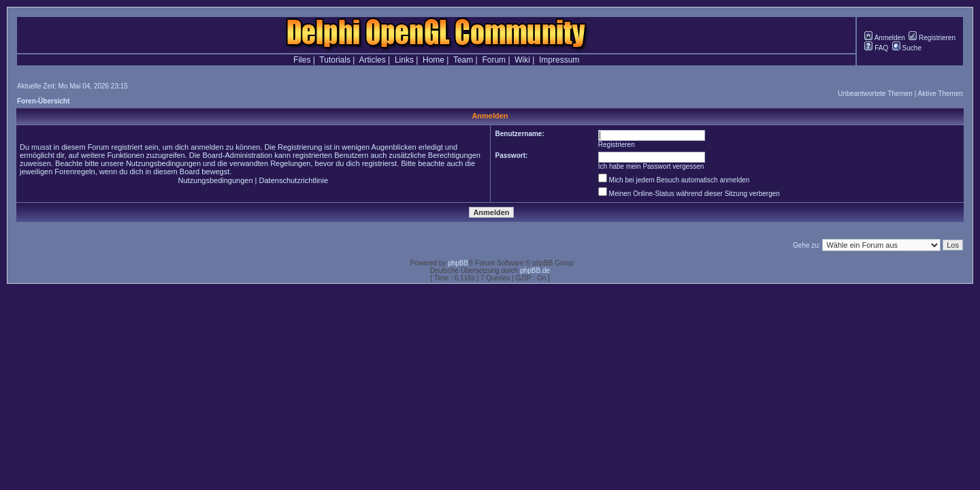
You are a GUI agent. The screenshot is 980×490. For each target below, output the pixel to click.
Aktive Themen (940, 94)
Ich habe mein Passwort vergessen (651, 166)
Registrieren (932, 38)
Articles (372, 60)
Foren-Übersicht (43, 101)
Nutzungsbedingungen (215, 180)
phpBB (458, 263)
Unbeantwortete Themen (875, 94)
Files (302, 60)
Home (434, 60)
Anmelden (884, 38)
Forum (494, 60)
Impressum (559, 60)
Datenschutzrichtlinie (294, 180)
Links (404, 60)
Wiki (522, 60)
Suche (907, 48)
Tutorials (335, 60)
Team (463, 60)
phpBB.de (535, 271)
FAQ (876, 48)
